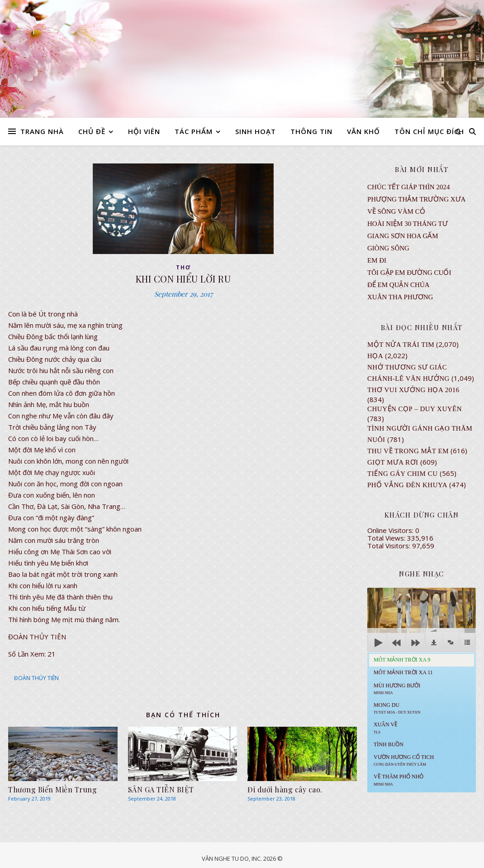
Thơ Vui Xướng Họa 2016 (413, 390)
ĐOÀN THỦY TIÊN (36, 678)
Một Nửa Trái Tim (401, 345)
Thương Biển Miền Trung (52, 789)
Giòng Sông (388, 248)
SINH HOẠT (256, 131)
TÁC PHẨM (194, 131)
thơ (183, 267)
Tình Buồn (389, 744)
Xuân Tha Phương (400, 297)
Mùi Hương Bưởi (397, 689)
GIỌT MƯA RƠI (393, 462)
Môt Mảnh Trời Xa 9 (402, 660)
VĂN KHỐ (363, 131)
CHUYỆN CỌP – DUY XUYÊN (415, 409)
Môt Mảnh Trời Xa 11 (403, 672)
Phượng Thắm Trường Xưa (416, 199)
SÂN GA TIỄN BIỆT (161, 789)
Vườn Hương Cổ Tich (404, 760)
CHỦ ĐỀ (92, 131)
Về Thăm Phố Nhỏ (399, 780)
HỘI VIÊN (144, 131)
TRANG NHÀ (42, 131)
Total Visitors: (390, 546)
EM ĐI (377, 260)
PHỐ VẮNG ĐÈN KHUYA (407, 485)
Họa (375, 356)
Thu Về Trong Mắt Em (408, 451)
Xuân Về (386, 728)
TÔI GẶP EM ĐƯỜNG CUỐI (409, 273)
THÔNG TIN (311, 131)
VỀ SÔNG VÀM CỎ (396, 211)
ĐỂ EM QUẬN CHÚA (399, 285)
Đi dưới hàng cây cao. (285, 789)
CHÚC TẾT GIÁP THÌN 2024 (408, 187)
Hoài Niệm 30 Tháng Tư (408, 224)
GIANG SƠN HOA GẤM (403, 236)
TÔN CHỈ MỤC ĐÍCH (429, 131)
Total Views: (387, 538)
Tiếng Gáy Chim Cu (403, 474)
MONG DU (397, 708)
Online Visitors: (391, 530)
